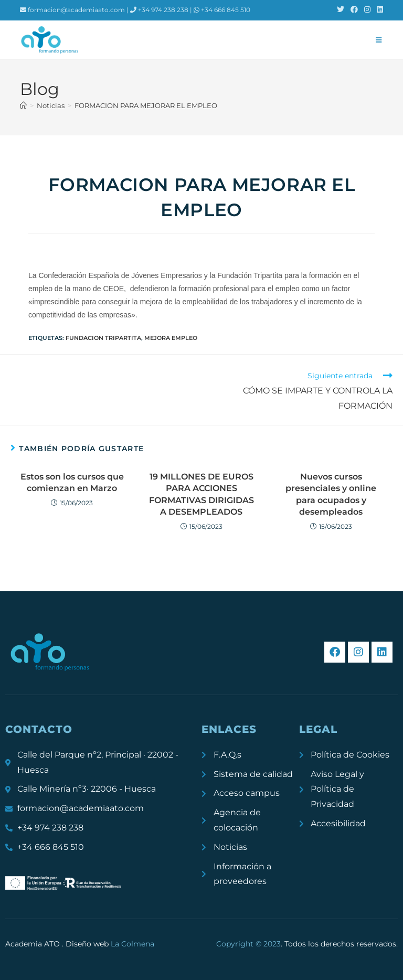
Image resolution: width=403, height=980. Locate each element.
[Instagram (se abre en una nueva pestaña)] (367, 10)
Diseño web (110, 944)
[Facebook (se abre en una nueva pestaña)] (354, 10)
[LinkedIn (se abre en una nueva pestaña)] (378, 10)
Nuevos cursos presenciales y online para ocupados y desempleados (331, 494)
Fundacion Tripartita (103, 338)
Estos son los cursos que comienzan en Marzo (72, 482)
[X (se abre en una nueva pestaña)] (341, 10)
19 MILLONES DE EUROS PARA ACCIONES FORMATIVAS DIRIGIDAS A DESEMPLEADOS (201, 494)
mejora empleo (171, 338)
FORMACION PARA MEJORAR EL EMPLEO (146, 105)
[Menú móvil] (379, 40)
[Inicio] (23, 105)
